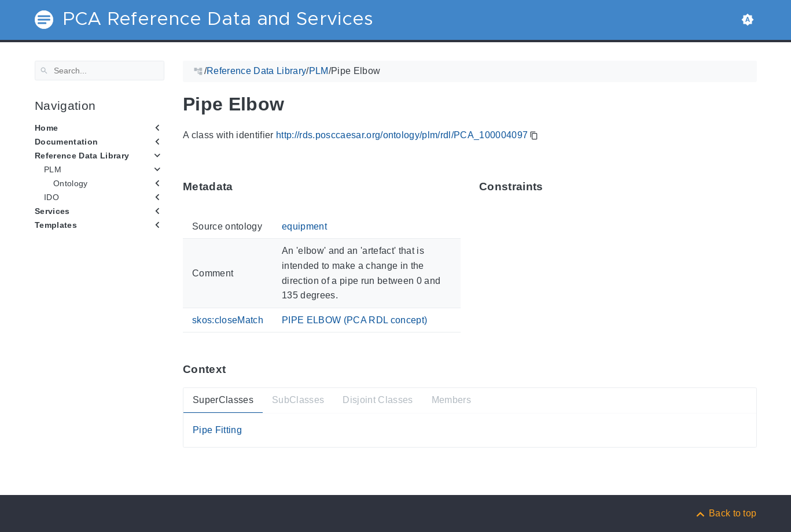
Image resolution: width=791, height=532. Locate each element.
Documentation (66, 142)
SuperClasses (223, 400)
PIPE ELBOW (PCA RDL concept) (354, 319)
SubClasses (297, 400)
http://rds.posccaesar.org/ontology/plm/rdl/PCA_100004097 (401, 135)
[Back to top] (726, 513)
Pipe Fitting (217, 430)
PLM (53, 169)
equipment (304, 226)
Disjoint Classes (378, 400)
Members (451, 400)
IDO (51, 197)
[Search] (100, 71)
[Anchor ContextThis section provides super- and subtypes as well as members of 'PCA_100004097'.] (234, 369)
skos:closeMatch (228, 319)
